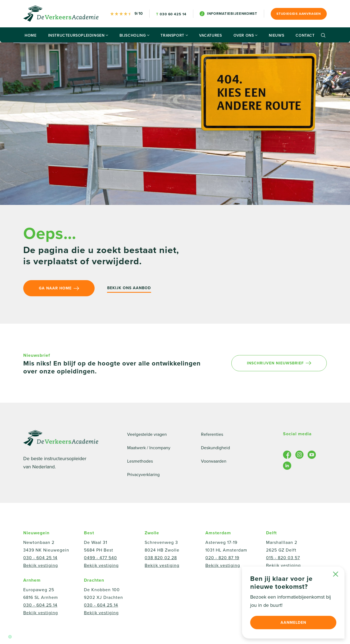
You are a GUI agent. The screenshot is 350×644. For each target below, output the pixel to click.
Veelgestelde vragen (147, 434)
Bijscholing (134, 36)
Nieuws (277, 35)
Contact (305, 35)
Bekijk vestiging (41, 565)
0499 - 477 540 (100, 558)
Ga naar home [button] (59, 288)
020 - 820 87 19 (222, 558)
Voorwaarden (214, 461)
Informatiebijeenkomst (228, 14)
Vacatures (210, 35)
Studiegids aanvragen (299, 14)
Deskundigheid (215, 448)
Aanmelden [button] (293, 623)
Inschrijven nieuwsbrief (279, 363)
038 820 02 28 (161, 558)
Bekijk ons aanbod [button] (129, 288)
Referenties (212, 434)
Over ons (245, 36)
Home (30, 35)
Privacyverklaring (143, 475)
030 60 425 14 (171, 14)
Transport (174, 36)
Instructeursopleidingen (78, 36)
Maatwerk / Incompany (149, 448)
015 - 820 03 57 (283, 558)
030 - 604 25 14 (40, 558)
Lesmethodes (140, 461)
